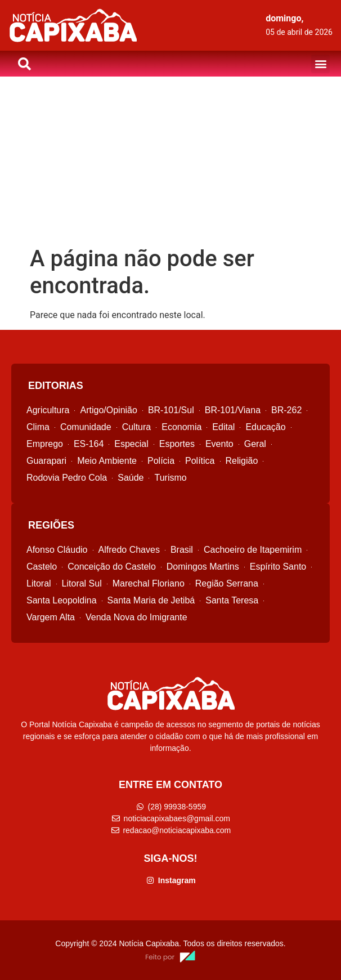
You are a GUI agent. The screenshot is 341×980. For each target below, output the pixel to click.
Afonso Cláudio (57, 550)
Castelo (42, 567)
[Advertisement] (170, 161)
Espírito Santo (278, 567)
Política (200, 461)
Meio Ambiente (107, 461)
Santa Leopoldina (62, 600)
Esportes (177, 444)
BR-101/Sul (171, 410)
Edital (223, 427)
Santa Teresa (232, 600)
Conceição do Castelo (112, 567)
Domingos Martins (203, 567)
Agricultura (48, 410)
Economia (181, 427)
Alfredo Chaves (129, 550)
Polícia (161, 461)
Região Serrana (227, 583)
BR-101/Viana (233, 410)
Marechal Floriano (149, 583)
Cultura (137, 427)
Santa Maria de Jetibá (151, 600)
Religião (242, 461)
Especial (131, 444)
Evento (219, 444)
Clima (38, 427)
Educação (265, 427)
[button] (320, 64)
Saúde (131, 478)
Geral (255, 444)
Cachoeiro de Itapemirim (253, 550)
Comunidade (86, 427)
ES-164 (89, 444)
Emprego (45, 444)
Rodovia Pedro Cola (67, 478)
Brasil (182, 550)
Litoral (39, 583)
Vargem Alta (51, 617)
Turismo (170, 478)
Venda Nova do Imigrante (136, 617)
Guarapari (46, 461)
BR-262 (286, 410)
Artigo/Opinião (108, 410)
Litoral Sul (82, 583)
